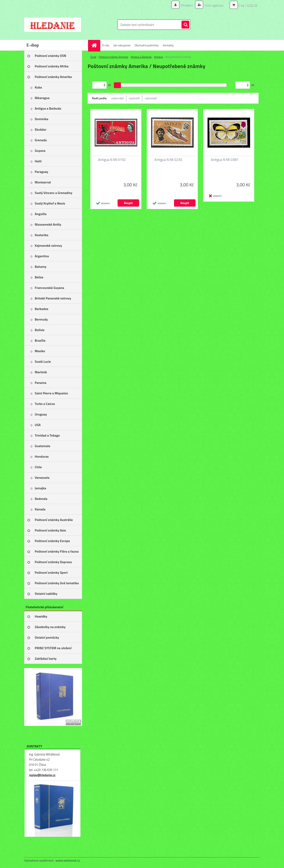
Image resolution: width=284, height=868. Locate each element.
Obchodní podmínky (147, 45)
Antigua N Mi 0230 (168, 160)
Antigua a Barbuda (141, 57)
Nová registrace (214, 5)
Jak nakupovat (122, 45)
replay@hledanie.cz (42, 775)
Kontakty (168, 45)
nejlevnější (118, 98)
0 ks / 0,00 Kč (248, 5)
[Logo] (53, 25)
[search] (185, 25)
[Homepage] (95, 45)
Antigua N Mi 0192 (112, 160)
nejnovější (151, 98)
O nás (106, 45)
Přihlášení (187, 5)
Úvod (93, 57)
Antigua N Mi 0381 (225, 160)
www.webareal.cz (68, 860)
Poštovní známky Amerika (113, 57)
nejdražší (134, 98)
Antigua (159, 57)
